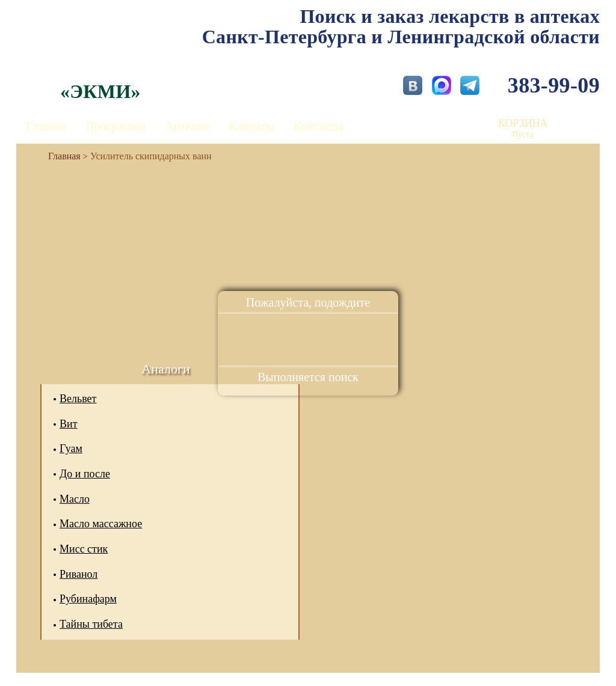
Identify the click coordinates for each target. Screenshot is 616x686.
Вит (69, 424)
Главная (46, 126)
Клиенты (251, 126)
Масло (75, 499)
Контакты (319, 126)
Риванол (79, 574)
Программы (115, 126)
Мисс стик (84, 549)
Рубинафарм (88, 599)
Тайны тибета (91, 624)
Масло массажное (101, 524)
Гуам (71, 449)
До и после (85, 474)
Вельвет (78, 399)
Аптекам (187, 126)
